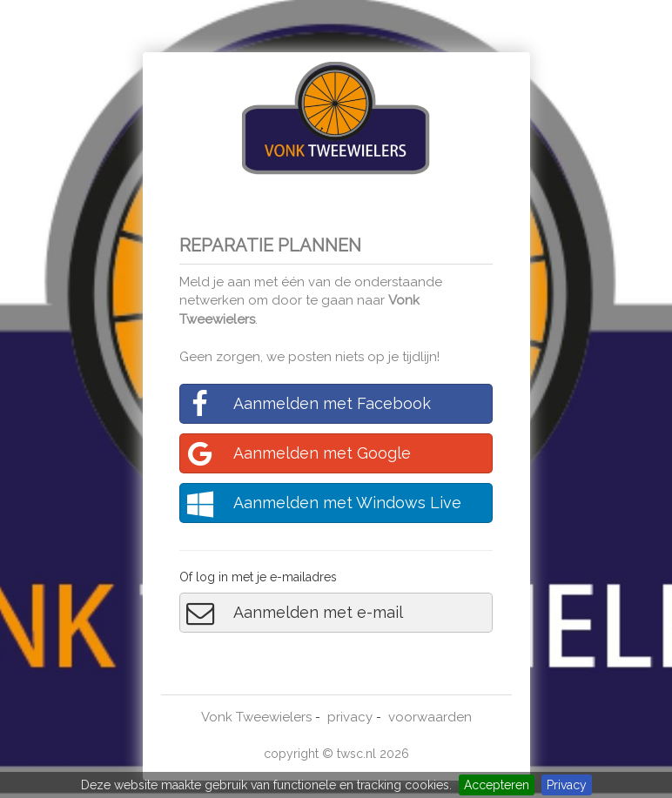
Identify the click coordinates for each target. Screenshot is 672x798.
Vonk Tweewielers (256, 717)
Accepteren (497, 785)
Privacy (567, 785)
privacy (350, 717)
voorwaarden (430, 717)
